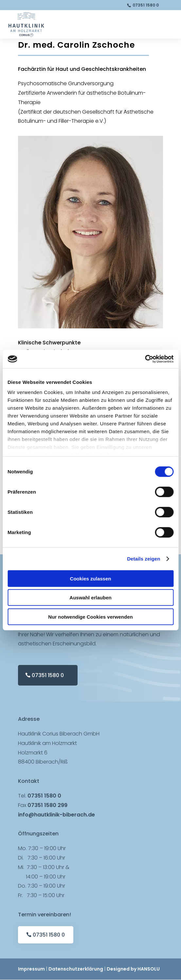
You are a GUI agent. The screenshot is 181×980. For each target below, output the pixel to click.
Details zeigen (144, 559)
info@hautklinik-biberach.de (56, 815)
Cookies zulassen (91, 578)
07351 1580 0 (146, 5)
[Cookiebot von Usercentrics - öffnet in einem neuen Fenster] (145, 359)
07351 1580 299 (47, 805)
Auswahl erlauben (90, 598)
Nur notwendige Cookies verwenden (90, 616)
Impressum (31, 969)
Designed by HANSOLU (133, 969)
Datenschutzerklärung (76, 969)
